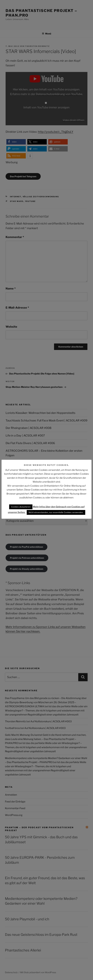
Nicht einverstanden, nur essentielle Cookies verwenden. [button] (56, 512)
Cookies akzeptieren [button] (21, 507)
